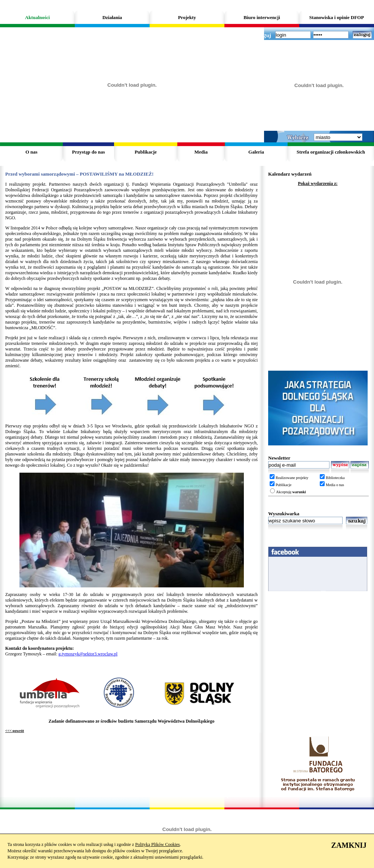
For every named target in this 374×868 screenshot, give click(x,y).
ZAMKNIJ (349, 845)
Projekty (187, 17)
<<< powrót (15, 731)
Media (201, 152)
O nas (31, 152)
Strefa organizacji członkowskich (331, 152)
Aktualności (37, 17)
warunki (299, 492)
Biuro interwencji (262, 17)
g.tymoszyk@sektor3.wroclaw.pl (88, 654)
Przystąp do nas (88, 152)
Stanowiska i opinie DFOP (337, 17)
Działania (112, 17)
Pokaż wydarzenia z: (318, 183)
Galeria (256, 152)
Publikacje (146, 152)
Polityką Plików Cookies (157, 844)
